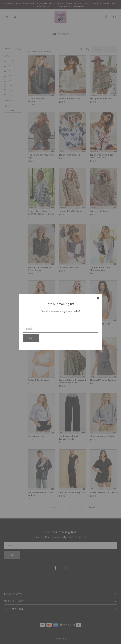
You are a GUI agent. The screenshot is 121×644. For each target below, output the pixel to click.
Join (31, 338)
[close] (98, 298)
